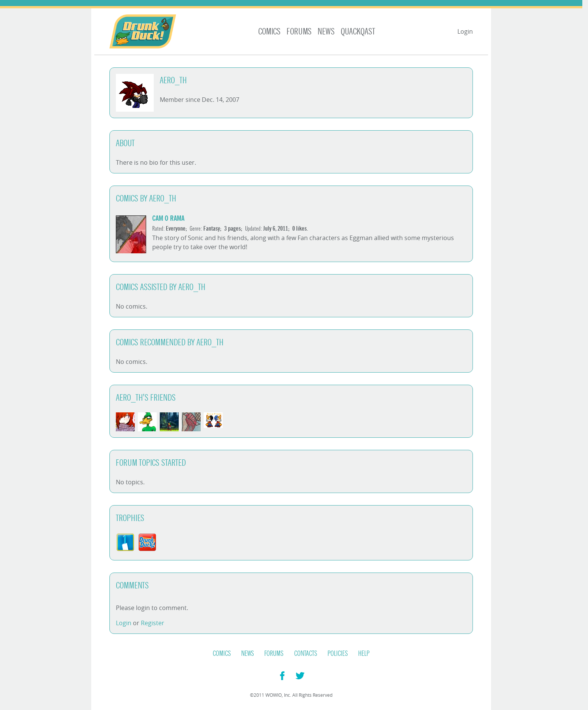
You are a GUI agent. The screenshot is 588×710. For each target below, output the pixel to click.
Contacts (306, 654)
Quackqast (358, 32)
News (326, 32)
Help (364, 654)
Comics (269, 32)
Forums (299, 32)
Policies (338, 654)
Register (153, 623)
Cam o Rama (168, 218)
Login (465, 31)
